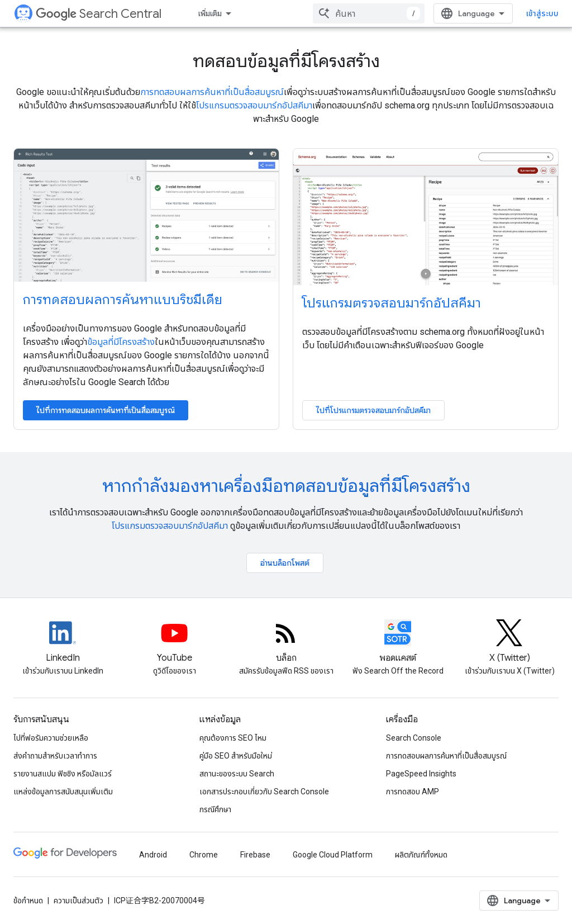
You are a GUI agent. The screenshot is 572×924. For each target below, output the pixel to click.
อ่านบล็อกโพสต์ (285, 563)
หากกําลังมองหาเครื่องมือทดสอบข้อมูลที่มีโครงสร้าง (286, 486)
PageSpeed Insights (421, 774)
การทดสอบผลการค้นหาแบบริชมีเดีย (123, 300)
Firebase (255, 855)
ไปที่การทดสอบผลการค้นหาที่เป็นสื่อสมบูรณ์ (106, 410)
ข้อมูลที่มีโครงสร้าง (121, 342)
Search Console (414, 738)
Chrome (204, 855)
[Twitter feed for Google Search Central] (509, 642)
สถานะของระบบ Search (237, 774)
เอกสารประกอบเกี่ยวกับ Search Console (264, 792)
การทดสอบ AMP (413, 792)
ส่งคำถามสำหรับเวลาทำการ (55, 756)
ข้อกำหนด (28, 901)
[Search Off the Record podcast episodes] (398, 642)
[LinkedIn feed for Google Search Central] (63, 642)
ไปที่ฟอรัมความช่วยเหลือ (51, 738)
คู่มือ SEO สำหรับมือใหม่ (236, 756)
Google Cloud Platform (333, 855)
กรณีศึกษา (215, 809)
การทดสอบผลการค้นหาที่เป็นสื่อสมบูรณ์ (212, 92)
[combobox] (369, 13)
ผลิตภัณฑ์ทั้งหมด (421, 855)
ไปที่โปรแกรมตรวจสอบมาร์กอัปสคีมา (373, 410)
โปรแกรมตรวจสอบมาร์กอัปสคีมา (254, 105)
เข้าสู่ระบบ (542, 13)
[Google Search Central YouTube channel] (174, 642)
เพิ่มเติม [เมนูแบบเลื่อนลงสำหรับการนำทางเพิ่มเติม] (210, 13)
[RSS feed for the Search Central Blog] (286, 642)
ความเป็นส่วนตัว (78, 901)
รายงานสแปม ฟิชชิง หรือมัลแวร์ (63, 774)
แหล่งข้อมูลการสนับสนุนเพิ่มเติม (63, 792)
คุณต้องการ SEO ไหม (233, 738)
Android (153, 855)
